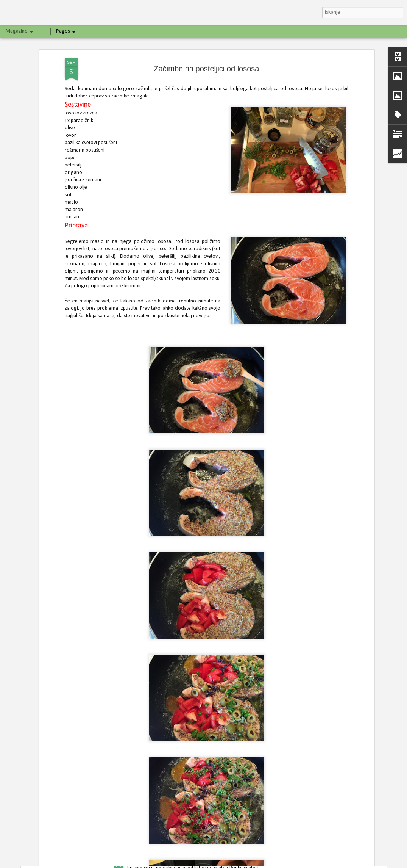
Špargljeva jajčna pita (156, 773)
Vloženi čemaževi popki (159, 859)
